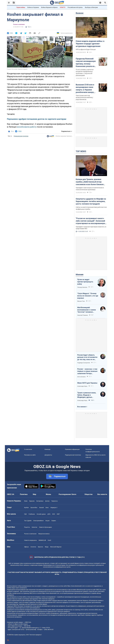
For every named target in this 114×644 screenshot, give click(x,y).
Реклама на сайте (30, 455)
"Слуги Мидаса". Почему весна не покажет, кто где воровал (88, 296)
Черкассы (54, 501)
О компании (28, 449)
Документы (48, 455)
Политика (24, 494)
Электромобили (38, 521)
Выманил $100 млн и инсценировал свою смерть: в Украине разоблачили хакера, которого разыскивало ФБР (86, 89)
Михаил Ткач (81, 301)
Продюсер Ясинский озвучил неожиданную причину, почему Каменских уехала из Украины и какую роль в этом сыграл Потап (86, 63)
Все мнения (82, 407)
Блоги (74, 494)
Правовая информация (72, 449)
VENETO (63, 7)
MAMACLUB (42, 540)
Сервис (54, 521)
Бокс (47, 508)
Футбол (26, 508)
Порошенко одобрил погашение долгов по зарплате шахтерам (37, 119)
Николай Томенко (83, 315)
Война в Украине (33, 7)
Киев (26, 501)
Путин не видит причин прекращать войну (85, 282)
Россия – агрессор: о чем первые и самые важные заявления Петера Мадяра (87, 371)
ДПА (49, 514)
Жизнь (48, 494)
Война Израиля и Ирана (49, 7)
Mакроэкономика (44, 534)
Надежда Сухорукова (84, 363)
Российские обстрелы (75, 7)
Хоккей (41, 508)
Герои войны (21, 7)
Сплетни (33, 547)
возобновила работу (27, 127)
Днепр (47, 501)
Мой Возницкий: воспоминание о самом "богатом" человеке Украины (87, 310)
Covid (49, 540)
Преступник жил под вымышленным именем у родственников (84, 97)
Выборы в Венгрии (91, 7)
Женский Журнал (56, 547)
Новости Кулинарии (45, 527)
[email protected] (31, 630)
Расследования (65, 494)
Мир (34, 494)
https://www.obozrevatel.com (76, 586)
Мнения (80, 275)
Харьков (32, 501)
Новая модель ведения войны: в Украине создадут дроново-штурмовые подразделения (90, 44)
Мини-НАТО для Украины (87, 383)
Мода (47, 547)
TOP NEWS (81, 151)
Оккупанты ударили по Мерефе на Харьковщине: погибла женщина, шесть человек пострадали (91, 201)
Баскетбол (34, 508)
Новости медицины (30, 540)
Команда (47, 449)
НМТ (58, 514)
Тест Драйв (28, 521)
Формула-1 (54, 508)
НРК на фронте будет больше (86, 49)
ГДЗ (25, 514)
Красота (40, 547)
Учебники (32, 514)
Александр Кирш (82, 386)
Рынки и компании (19, 24)
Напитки (34, 527)
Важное (80, 13)
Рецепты (27, 527)
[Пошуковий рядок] (105, 3)
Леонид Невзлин (82, 287)
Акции (47, 521)
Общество (89, 494)
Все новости (102, 494)
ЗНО (54, 514)
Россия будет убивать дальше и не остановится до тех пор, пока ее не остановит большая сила (87, 357)
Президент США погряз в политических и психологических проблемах (90, 189)
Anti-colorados (81, 377)
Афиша (26, 547)
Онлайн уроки (41, 514)
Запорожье (40, 501)
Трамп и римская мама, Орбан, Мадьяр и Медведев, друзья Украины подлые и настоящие (87, 395)
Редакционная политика (21, 136)
